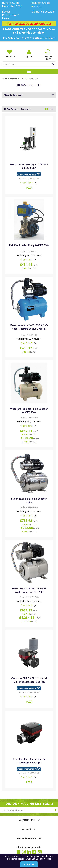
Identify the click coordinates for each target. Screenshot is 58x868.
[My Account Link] (29, 54)
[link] (19, 852)
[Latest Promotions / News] (15, 15)
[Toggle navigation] (29, 71)
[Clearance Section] (44, 12)
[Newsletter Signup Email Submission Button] (56, 810)
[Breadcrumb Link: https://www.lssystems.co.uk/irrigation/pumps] (23, 78)
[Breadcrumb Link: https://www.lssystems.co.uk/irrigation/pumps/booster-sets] (33, 78)
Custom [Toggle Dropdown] (25, 109)
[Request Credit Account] (44, 4)
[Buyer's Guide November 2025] (15, 4)
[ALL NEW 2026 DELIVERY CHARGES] (29, 24)
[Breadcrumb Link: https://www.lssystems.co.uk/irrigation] (13, 78)
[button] (29, 183)
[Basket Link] (48, 55)
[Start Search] (53, 64)
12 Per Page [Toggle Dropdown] (10, 109)
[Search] (26, 64)
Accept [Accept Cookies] (29, 864)
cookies (16, 856)
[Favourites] (10, 53)
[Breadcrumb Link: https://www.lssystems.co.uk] (5, 78)
